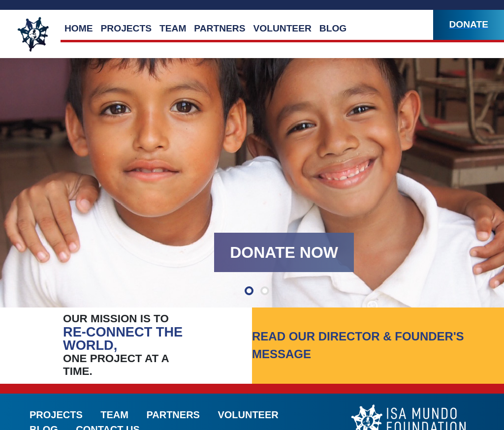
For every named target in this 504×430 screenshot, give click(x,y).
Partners (220, 28)
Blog (333, 28)
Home (79, 28)
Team (173, 28)
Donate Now (284, 252)
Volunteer (282, 28)
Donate (469, 24)
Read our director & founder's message (358, 345)
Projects (126, 28)
